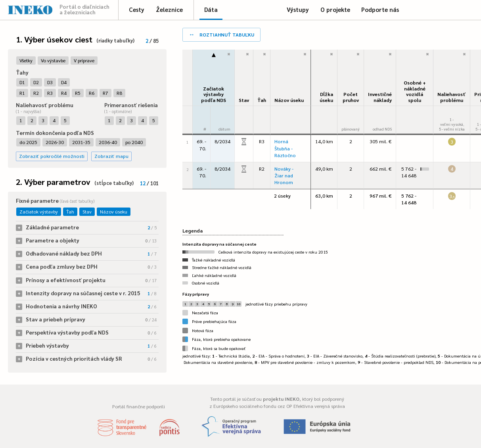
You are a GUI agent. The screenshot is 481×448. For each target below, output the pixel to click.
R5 (78, 93)
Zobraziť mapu (111, 156)
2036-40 (108, 142)
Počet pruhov (351, 97)
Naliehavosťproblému (452, 97)
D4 (64, 82)
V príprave (84, 60)
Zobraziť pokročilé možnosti (52, 156)
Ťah (70, 212)
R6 (92, 93)
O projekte (335, 9)
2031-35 (81, 142)
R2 (36, 93)
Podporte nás (380, 9)
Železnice (169, 9)
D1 (22, 82)
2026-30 (55, 142)
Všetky (26, 60)
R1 (22, 93)
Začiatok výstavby (39, 212)
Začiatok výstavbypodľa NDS (214, 94)
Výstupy (298, 9)
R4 (64, 93)
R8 (119, 93)
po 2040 (134, 142)
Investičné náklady (380, 97)
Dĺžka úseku (326, 97)
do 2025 (28, 142)
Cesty (137, 9)
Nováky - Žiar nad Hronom (284, 175)
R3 (50, 93)
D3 (50, 82)
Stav (87, 212)
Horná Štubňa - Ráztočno (285, 148)
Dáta (211, 9)
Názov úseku (114, 212)
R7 (105, 93)
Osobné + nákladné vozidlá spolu (415, 91)
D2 (36, 82)
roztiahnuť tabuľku (221, 34)
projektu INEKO (281, 399)
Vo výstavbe (53, 60)
